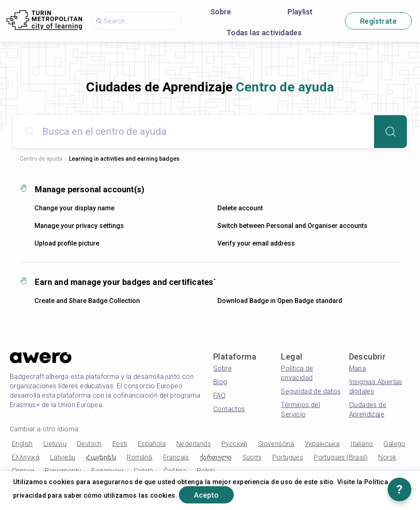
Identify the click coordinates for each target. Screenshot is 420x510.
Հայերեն (101, 457)
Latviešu (63, 457)
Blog (220, 382)
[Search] (390, 132)
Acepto (206, 495)
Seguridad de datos (311, 391)
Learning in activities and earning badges (124, 159)
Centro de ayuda (41, 159)
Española (152, 444)
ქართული (216, 457)
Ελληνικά (26, 457)
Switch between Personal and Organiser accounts (292, 226)
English (22, 444)
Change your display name (74, 208)
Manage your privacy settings (79, 226)
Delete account (240, 208)
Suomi (252, 457)
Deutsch (89, 444)
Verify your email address (256, 243)
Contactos (229, 409)
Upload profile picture (67, 243)
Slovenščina (276, 444)
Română (139, 457)
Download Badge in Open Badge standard (280, 301)
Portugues (288, 457)
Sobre (221, 12)
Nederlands (194, 444)
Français (176, 457)
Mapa (358, 368)
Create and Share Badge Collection (87, 301)
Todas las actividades (264, 33)
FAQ (219, 395)
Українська (322, 444)
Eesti (120, 444)
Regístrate (378, 21)
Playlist (300, 12)
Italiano (362, 444)
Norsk (387, 457)
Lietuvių (55, 444)
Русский (234, 444)
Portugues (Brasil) (341, 457)
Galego (394, 444)
